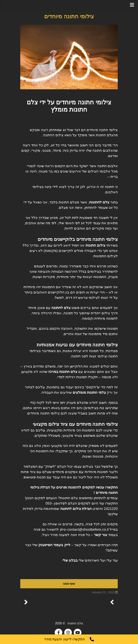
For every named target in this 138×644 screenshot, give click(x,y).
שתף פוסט (69, 584)
